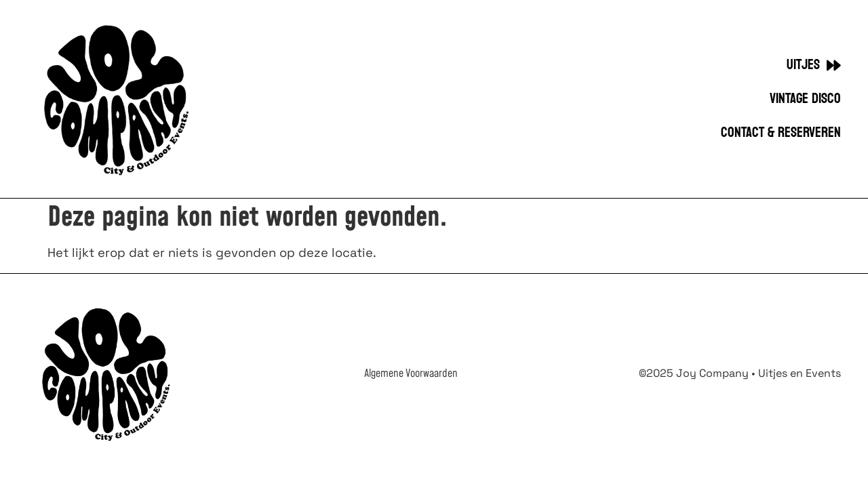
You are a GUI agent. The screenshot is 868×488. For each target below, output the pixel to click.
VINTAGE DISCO (805, 99)
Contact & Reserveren (781, 133)
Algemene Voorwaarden (411, 373)
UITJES (814, 65)
